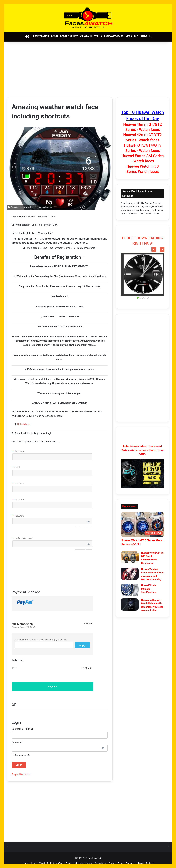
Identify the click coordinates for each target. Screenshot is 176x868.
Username (18, 451)
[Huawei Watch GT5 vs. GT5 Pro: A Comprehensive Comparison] (130, 557)
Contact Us (131, 863)
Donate (34, 863)
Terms (121, 863)
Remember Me (21, 755)
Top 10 (98, 36)
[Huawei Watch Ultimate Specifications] (130, 590)
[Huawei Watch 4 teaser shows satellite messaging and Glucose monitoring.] (130, 574)
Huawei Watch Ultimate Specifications (148, 589)
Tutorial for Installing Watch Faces (55, 863)
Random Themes (114, 36)
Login (55, 36)
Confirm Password (23, 539)
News (129, 36)
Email (16, 468)
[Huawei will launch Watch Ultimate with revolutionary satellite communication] (130, 604)
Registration (41, 36)
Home (25, 863)
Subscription (100, 863)
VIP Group (86, 36)
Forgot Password (21, 774)
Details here (24, 424)
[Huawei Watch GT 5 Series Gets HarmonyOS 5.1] (143, 524)
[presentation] (39, 569)
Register (150, 863)
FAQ (136, 36)
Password (18, 516)
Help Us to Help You (83, 863)
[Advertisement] (88, 70)
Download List (69, 36)
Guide (144, 36)
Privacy (112, 863)
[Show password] (103, 748)
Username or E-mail (22, 729)
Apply (82, 645)
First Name (19, 484)
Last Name (19, 500)
